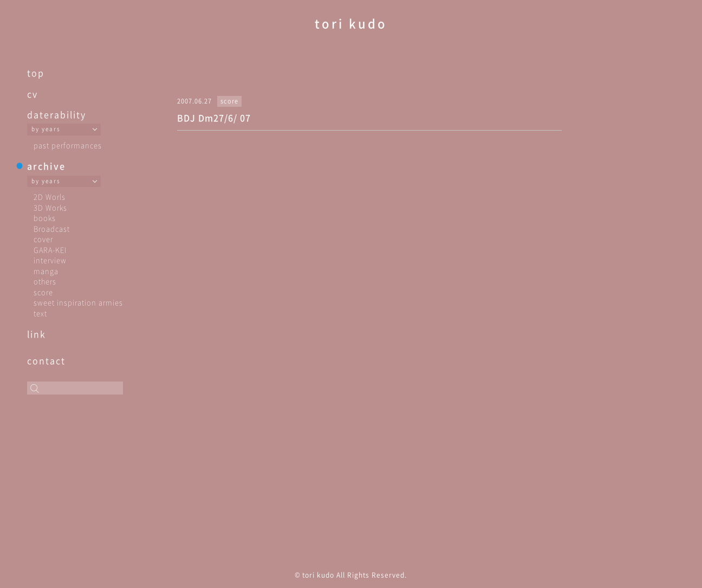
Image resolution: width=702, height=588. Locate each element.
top (36, 73)
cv (32, 94)
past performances (68, 145)
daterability (57, 114)
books (45, 218)
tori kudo (351, 23)
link (37, 334)
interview (50, 260)
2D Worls (50, 196)
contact (46, 360)
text (40, 313)
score (43, 292)
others (45, 281)
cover (43, 239)
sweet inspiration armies (78, 302)
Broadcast (52, 228)
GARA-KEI (50, 250)
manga (46, 271)
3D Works (50, 207)
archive (46, 166)
